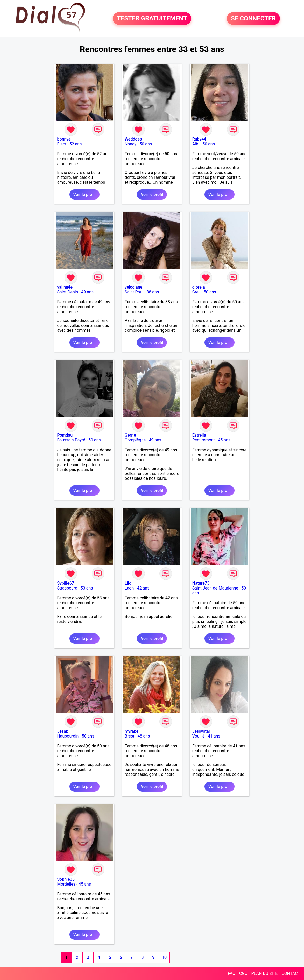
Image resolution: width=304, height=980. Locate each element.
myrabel (132, 731)
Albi (196, 144)
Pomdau (65, 435)
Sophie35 (66, 879)
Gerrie (130, 435)
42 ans (143, 588)
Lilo (128, 583)
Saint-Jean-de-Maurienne (215, 588)
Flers (62, 144)
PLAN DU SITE (265, 973)
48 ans (144, 736)
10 (164, 957)
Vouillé (199, 736)
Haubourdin (68, 736)
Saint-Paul (134, 292)
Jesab (63, 731)
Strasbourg (67, 588)
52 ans (76, 144)
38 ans (153, 292)
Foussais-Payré (71, 440)
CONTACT (291, 973)
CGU (243, 973)
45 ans (224, 440)
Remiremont (204, 440)
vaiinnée (65, 287)
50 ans (146, 144)
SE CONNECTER (253, 19)
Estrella (199, 435)
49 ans (87, 292)
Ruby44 (199, 139)
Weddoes (133, 139)
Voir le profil (84, 194)
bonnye (64, 139)
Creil (196, 292)
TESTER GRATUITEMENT (152, 19)
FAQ (232, 973)
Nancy (130, 144)
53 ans (87, 588)
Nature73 (201, 583)
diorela (199, 287)
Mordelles (66, 884)
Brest (129, 736)
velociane (133, 287)
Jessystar (201, 731)
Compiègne (135, 440)
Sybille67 (66, 583)
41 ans (214, 736)
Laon (129, 588)
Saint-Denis (68, 292)
